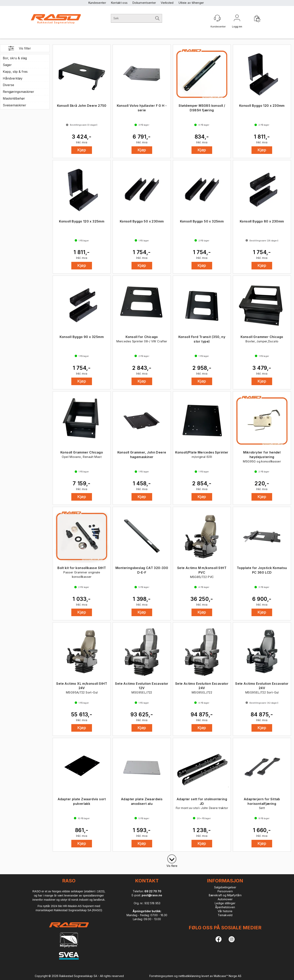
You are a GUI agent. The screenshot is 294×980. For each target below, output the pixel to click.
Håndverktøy (13, 78)
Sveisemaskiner (15, 105)
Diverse (8, 85)
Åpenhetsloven (225, 907)
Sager (7, 65)
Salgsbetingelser (225, 887)
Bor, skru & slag (15, 58)
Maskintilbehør (14, 98)
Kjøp (82, 150)
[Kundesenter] (217, 18)
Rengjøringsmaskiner (18, 92)
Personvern (225, 891)
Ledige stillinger (225, 903)
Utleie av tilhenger (191, 3)
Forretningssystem (161, 976)
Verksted (167, 3)
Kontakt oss (119, 3)
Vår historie (225, 911)
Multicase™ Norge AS (228, 976)
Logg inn (237, 19)
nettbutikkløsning (190, 976)
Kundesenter (97, 3)
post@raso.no (152, 895)
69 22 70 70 (153, 891)
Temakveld (225, 915)
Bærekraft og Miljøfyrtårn (225, 895)
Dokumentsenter (144, 3)
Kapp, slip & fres (15, 72)
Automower (225, 899)
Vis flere (172, 866)
